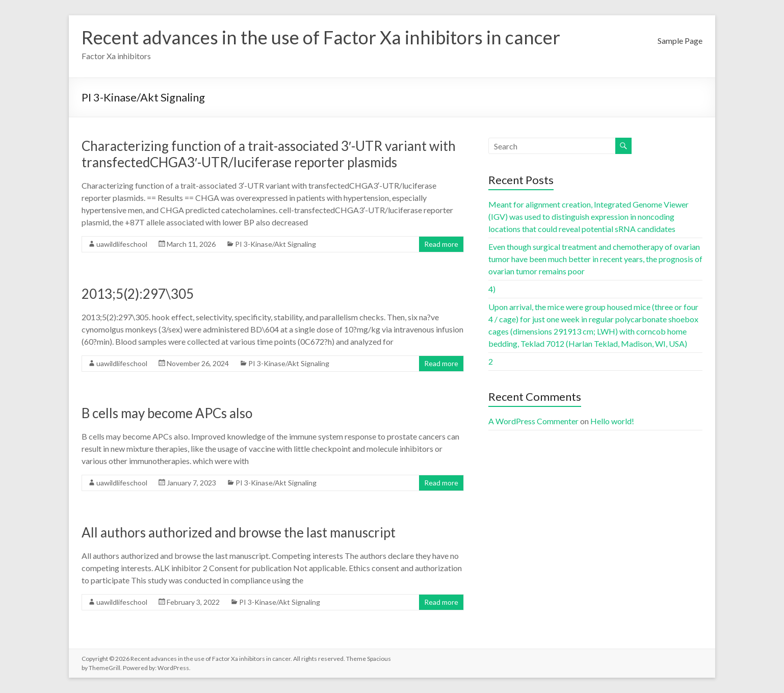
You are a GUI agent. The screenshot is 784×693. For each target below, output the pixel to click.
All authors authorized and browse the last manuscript (239, 532)
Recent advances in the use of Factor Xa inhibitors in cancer (321, 37)
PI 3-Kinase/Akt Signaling (276, 244)
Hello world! (612, 421)
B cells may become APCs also (167, 413)
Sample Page (680, 41)
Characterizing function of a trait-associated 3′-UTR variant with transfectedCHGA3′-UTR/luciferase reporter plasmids (269, 154)
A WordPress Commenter (533, 421)
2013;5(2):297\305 (138, 294)
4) (492, 289)
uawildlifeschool (122, 244)
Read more (441, 244)
